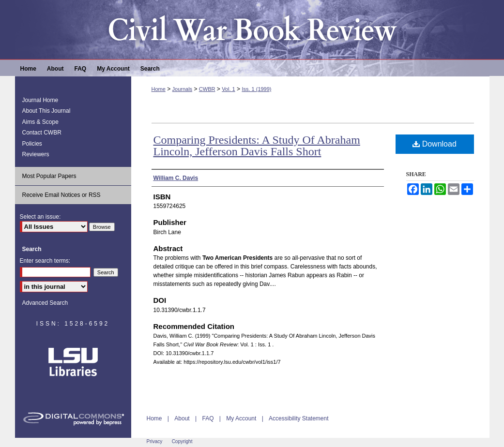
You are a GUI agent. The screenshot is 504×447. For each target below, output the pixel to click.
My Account (241, 418)
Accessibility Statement (298, 418)
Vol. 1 (229, 89)
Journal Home (40, 100)
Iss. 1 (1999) (256, 89)
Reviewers (36, 154)
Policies (32, 144)
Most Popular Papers (49, 176)
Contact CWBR (42, 133)
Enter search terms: (45, 261)
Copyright (182, 441)
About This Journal (46, 111)
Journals (183, 89)
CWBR (207, 89)
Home (159, 89)
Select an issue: (40, 217)
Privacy (155, 441)
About (182, 418)
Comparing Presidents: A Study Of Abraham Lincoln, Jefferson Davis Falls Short (257, 146)
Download (435, 144)
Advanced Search (45, 303)
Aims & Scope (40, 122)
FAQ (208, 418)
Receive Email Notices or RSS (61, 195)
